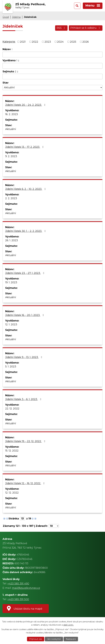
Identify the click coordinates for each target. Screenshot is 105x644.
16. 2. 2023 (12, 114)
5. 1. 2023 (11, 367)
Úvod (6, 17)
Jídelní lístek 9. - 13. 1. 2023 (24, 357)
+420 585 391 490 (18, 584)
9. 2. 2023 (11, 156)
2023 (48, 42)
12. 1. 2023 (11, 324)
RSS (61, 28)
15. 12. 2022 (12, 451)
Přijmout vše (36, 639)
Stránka (14, 519)
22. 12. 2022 (12, 409)
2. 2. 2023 (11, 198)
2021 (23, 42)
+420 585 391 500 (18, 599)
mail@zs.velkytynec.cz (26, 588)
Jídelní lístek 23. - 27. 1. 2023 (25, 273)
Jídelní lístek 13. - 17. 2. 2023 (25, 147)
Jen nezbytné (54, 639)
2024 (60, 42)
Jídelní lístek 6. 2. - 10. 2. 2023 (26, 189)
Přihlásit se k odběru (86, 28)
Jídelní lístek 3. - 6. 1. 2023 (24, 399)
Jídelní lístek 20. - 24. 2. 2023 (26, 105)
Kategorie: (9, 42)
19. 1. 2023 (11, 282)
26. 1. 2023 (12, 240)
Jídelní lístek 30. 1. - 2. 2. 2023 (26, 231)
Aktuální (11, 129)
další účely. (69, 625)
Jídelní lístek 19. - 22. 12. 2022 (26, 441)
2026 (86, 42)
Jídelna (16, 17)
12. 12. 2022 (12, 493)
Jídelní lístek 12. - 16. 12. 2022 (25, 483)
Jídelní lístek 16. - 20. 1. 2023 (25, 315)
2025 (73, 42)
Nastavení (71, 639)
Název (7, 49)
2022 (35, 42)
